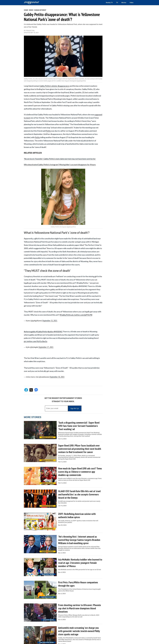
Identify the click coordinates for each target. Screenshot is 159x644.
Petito (48, 131)
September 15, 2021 (50, 321)
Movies (124, 3)
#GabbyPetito (66, 315)
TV (117, 3)
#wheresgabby (30, 332)
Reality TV (109, 3)
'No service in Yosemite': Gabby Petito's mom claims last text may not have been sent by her (60, 159)
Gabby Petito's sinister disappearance (54, 86)
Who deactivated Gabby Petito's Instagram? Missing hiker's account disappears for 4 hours (60, 165)
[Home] (32, 3)
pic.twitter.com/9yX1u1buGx (36, 341)
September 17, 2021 (46, 347)
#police (51, 332)
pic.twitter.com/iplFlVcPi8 (82, 315)
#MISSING (58, 332)
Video (131, 3)
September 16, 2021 (57, 377)
